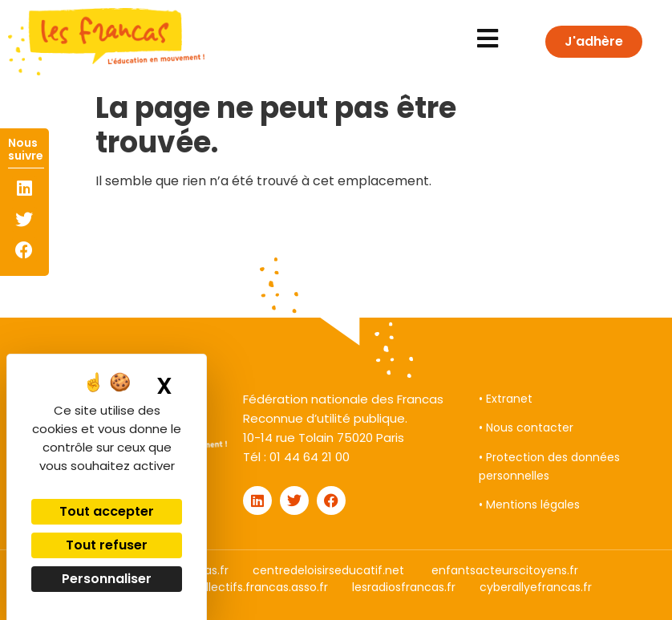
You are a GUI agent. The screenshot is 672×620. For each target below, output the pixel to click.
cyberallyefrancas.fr (536, 587)
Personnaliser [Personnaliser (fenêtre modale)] (107, 579)
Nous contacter (530, 428)
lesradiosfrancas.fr (404, 587)
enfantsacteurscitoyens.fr (505, 570)
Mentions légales (533, 505)
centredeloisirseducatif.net (328, 570)
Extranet (509, 399)
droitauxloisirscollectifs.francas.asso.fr (222, 587)
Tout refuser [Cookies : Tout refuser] (107, 545)
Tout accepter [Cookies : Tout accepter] (107, 511)
